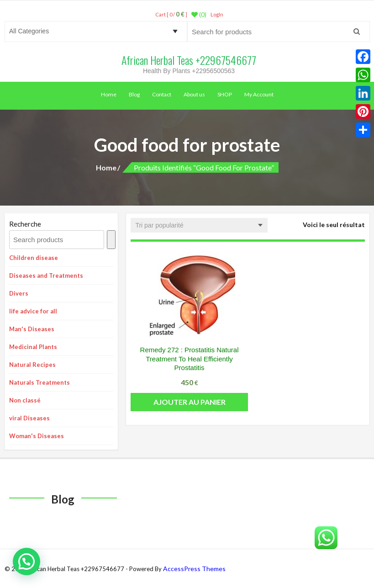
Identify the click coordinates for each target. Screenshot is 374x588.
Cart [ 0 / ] (171, 14)
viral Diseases (29, 418)
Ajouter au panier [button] (190, 402)
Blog (134, 94)
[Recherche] (111, 240)
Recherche (25, 224)
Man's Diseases (32, 329)
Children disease (34, 258)
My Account (259, 94)
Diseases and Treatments (46, 275)
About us (194, 94)
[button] (26, 562)
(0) (199, 15)
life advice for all (33, 311)
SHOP (225, 94)
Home (109, 94)
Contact (162, 94)
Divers (19, 293)
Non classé (25, 400)
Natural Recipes (32, 365)
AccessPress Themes (194, 569)
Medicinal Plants (33, 347)
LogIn (217, 14)
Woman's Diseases (37, 436)
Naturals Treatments (40, 382)
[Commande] (199, 225)
